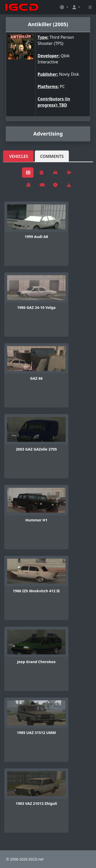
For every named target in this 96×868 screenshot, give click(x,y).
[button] (64, 7)
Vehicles (19, 156)
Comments (52, 156)
